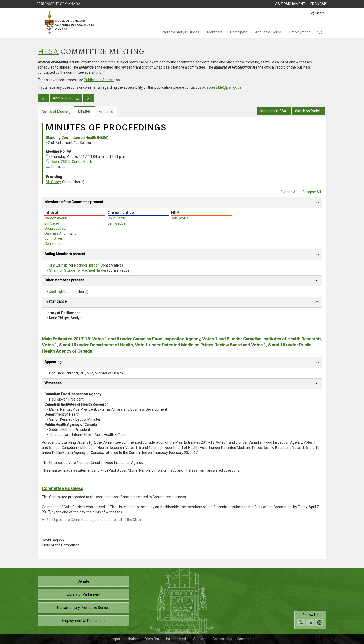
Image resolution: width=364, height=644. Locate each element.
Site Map (200, 639)
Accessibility (222, 639)
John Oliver (53, 238)
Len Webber (117, 223)
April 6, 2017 (66, 98)
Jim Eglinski (58, 265)
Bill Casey (53, 182)
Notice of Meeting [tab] (56, 112)
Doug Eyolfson (56, 228)
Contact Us (246, 639)
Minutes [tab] (85, 111)
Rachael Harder (86, 265)
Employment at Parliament (83, 621)
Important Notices (125, 639)
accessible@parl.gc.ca (224, 87)
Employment (300, 32)
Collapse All (312, 192)
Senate (83, 581)
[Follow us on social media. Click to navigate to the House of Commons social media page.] (310, 620)
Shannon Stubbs (62, 270)
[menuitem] (290, 4)
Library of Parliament (84, 594)
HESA (48, 52)
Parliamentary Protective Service (83, 608)
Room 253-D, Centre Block (71, 162)
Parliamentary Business (180, 32)
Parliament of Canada (59, 4)
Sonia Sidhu (54, 243)
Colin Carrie (117, 218)
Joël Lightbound (62, 292)
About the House (268, 32)
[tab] (182, 203)
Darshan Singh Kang (61, 233)
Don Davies (180, 218)
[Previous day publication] (43, 98)
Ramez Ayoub (56, 218)
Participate (239, 32)
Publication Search (99, 80)
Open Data (153, 639)
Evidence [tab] (106, 112)
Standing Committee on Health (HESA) (77, 138)
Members (215, 32)
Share (318, 13)
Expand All (289, 192)
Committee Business (63, 488)
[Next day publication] (89, 98)
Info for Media (177, 639)
